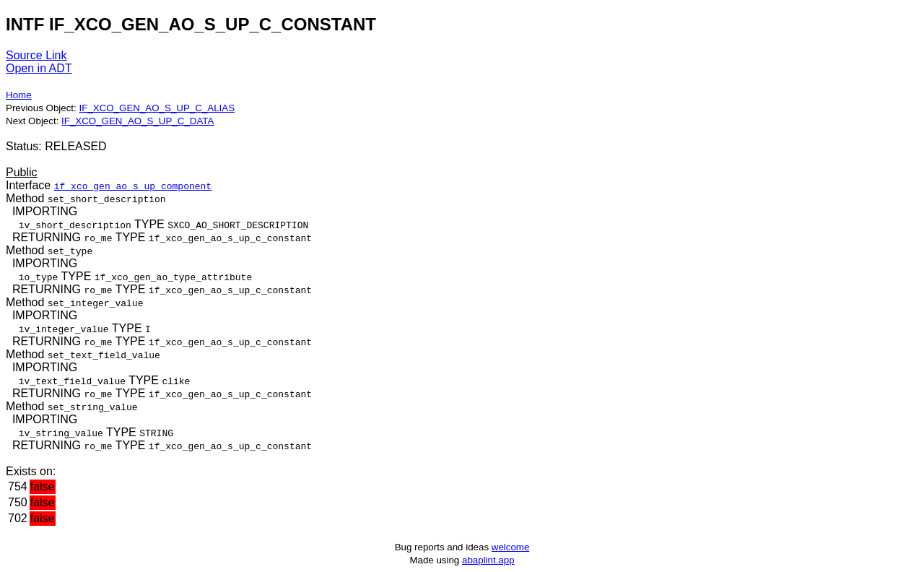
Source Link (36, 55)
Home (19, 95)
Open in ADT (39, 68)
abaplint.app (488, 560)
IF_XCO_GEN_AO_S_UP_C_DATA (138, 121)
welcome (511, 547)
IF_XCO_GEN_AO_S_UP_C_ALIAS (157, 108)
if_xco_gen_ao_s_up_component (133, 186)
